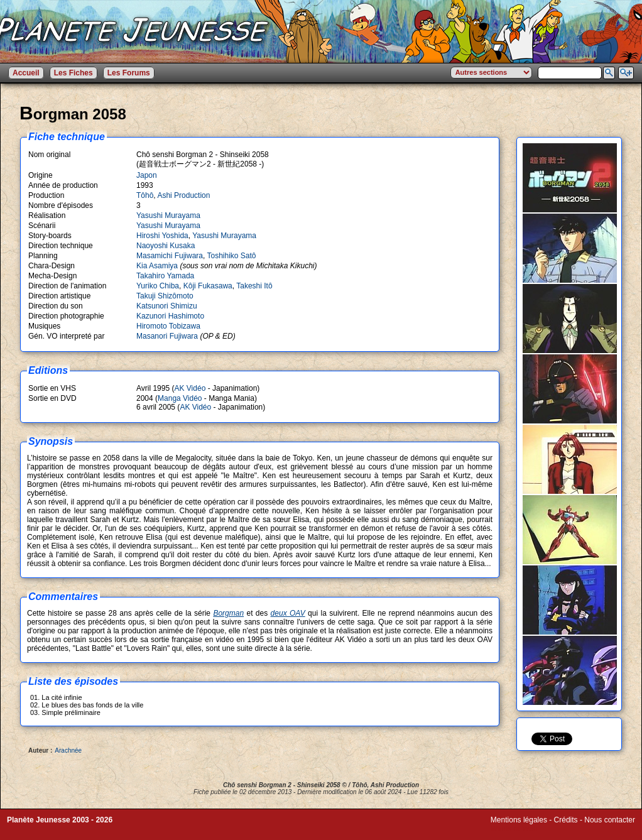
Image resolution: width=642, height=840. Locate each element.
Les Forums (129, 73)
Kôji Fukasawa (208, 286)
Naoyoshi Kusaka (166, 246)
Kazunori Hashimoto (170, 316)
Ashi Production (183, 195)
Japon (147, 175)
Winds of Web (514, 829)
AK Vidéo (190, 388)
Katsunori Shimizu (167, 306)
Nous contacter (610, 820)
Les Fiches (73, 73)
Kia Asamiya (157, 266)
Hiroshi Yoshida (162, 236)
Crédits (566, 820)
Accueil (26, 73)
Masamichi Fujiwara (170, 256)
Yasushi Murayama (168, 215)
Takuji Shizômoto (165, 296)
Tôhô (145, 195)
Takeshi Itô (254, 286)
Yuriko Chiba (158, 286)
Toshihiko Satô (231, 256)
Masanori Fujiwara (167, 336)
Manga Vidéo (180, 398)
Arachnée (68, 750)
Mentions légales (519, 820)
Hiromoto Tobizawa (168, 326)
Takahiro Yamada (165, 276)
